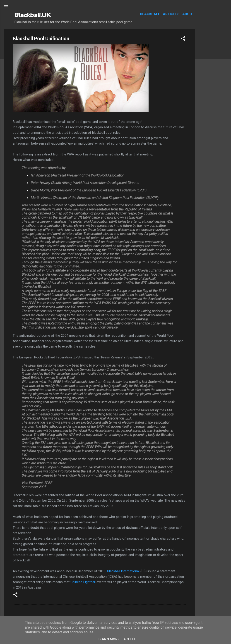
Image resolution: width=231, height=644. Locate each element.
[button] (183, 39)
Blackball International (123, 571)
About (188, 14)
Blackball (150, 14)
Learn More (109, 639)
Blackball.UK (33, 15)
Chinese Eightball (83, 582)
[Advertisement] (213, 97)
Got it (130, 639)
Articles (171, 14)
